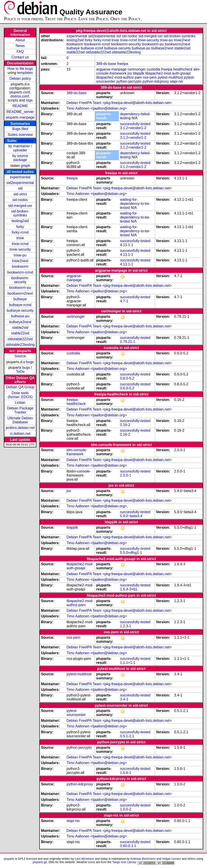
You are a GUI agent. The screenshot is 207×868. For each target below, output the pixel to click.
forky (20, 227)
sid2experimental (20, 183)
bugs (30, 362)
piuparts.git (40, 862)
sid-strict (26, 141)
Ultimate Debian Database (20, 420)
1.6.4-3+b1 (129, 589)
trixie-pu (20, 255)
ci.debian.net (20, 434)
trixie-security (20, 249)
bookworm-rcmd (20, 272)
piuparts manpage (20, 117)
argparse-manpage (111, 69)
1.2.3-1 (126, 626)
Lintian (20, 403)
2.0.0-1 (126, 475)
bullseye (20, 299)
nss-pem (150, 77)
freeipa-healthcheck (177, 69)
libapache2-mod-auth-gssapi (168, 73)
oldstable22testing (20, 345)
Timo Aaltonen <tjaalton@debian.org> (97, 108)
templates (25, 73)
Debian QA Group (20, 387)
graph (26, 166)
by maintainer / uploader (20, 148)
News (20, 46)
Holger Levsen (171, 859)
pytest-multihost (170, 77)
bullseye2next (20, 322)
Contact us (20, 57)
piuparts (9, 859)
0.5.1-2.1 (127, 736)
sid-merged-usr (20, 206)
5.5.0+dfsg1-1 (131, 553)
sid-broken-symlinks (20, 213)
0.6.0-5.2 (127, 378)
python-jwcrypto (129, 81)
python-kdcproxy (156, 81)
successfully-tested (135, 124)
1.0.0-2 (126, 809)
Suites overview (20, 135)
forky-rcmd (20, 232)
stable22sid (20, 333)
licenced (31, 859)
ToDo (20, 372)
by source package (20, 158)
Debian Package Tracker (20, 410)
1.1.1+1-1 (128, 663)
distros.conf (20, 96)
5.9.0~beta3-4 (131, 516)
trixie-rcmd (20, 244)
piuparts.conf (20, 92)
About (20, 40)
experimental (20, 177)
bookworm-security (20, 280)
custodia (154, 69)
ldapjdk (139, 73)
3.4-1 (124, 699)
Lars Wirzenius (85, 859)
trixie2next (20, 261)
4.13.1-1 (127, 245)
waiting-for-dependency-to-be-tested (135, 204)
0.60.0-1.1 (128, 846)
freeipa (123, 64)
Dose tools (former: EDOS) (20, 395)
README (20, 106)
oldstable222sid (20, 339)
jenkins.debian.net (20, 428)
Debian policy (20, 78)
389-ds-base (106, 64)
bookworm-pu (20, 288)
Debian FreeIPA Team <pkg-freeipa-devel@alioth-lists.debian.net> (119, 103)
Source (20, 356)
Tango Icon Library (124, 862)
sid (20, 188)
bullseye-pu (20, 316)
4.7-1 (124, 301)
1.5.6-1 (126, 773)
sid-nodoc (20, 200)
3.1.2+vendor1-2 (133, 128)
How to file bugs (20, 69)
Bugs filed (20, 129)
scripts (13, 100)
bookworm (20, 266)
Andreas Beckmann (143, 859)
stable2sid (20, 328)
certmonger (137, 69)
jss (130, 73)
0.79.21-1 (128, 342)
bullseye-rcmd (20, 305)
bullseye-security (20, 310)
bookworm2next (20, 293)
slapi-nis (177, 81)
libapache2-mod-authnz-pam (119, 77)
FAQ (20, 52)
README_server (20, 112)
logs (29, 100)
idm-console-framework (77, 452)
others (191, 859)
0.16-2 (125, 425)
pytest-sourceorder (76, 713)
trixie (20, 238)
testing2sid (20, 221)
